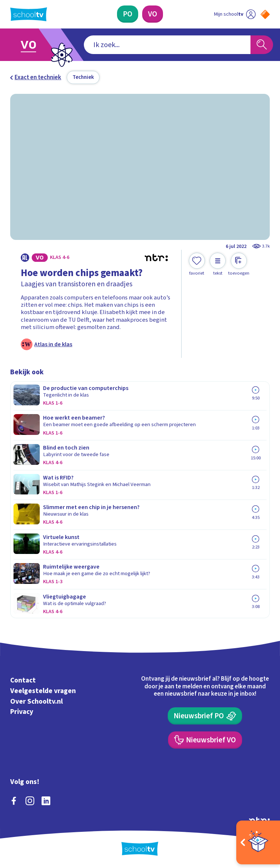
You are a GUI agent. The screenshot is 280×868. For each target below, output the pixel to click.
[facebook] (14, 801)
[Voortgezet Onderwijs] (153, 14)
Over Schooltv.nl (36, 701)
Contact (23, 680)
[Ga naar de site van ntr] (259, 820)
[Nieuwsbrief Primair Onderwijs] (205, 716)
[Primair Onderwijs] (128, 14)
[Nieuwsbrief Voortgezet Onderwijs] (205, 740)
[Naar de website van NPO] (265, 14)
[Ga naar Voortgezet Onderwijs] (34, 45)
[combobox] (167, 45)
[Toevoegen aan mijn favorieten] (197, 264)
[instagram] (30, 801)
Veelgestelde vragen (43, 691)
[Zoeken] (262, 45)
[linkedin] (46, 801)
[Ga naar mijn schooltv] (235, 14)
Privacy (22, 712)
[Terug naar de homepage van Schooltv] (29, 14)
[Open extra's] (258, 842)
